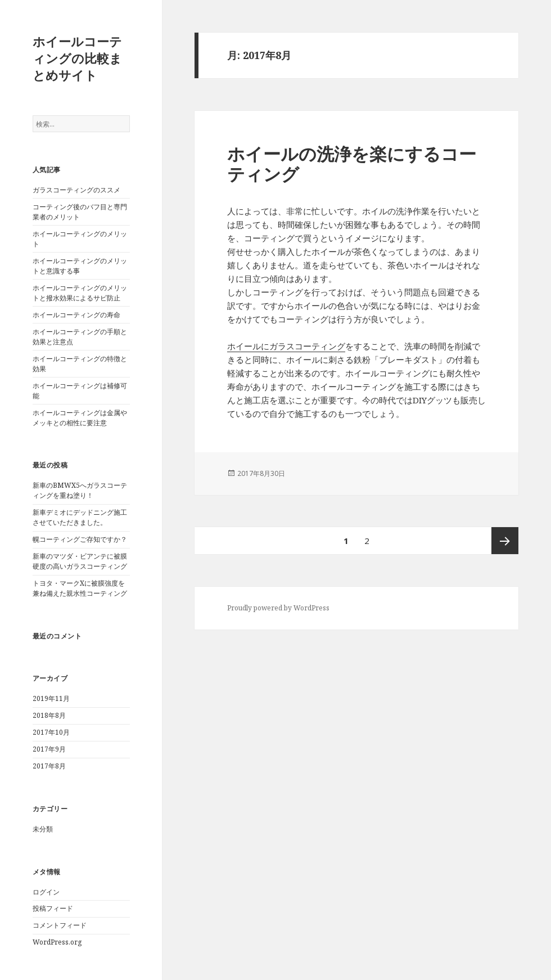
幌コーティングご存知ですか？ (80, 539)
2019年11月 (51, 698)
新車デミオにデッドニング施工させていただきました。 (80, 517)
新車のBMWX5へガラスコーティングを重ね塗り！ (80, 490)
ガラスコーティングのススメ (76, 190)
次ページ (505, 541)
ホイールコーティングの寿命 (76, 315)
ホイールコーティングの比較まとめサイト (77, 58)
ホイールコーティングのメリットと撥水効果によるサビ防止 (80, 293)
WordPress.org (57, 942)
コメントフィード (60, 925)
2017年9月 (49, 749)
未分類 (43, 829)
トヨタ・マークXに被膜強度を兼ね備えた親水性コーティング (80, 588)
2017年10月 (51, 732)
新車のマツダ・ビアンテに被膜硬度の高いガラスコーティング (80, 561)
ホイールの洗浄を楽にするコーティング (352, 164)
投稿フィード (53, 908)
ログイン (46, 892)
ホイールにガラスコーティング (286, 346)
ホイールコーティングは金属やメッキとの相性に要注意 (80, 418)
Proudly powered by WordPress (278, 608)
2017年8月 (49, 766)
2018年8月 (49, 715)
